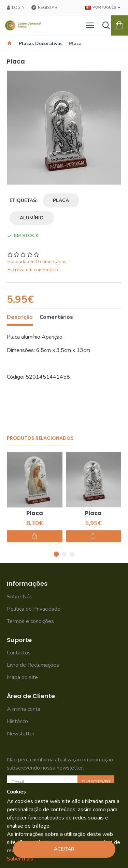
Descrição (20, 317)
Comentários (56, 317)
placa (61, 200)
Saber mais (20, 859)
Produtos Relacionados (40, 438)
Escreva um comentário (33, 270)
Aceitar (64, 849)
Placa (35, 513)
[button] (56, 554)
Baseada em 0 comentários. (38, 262)
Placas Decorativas (41, 44)
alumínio (32, 218)
